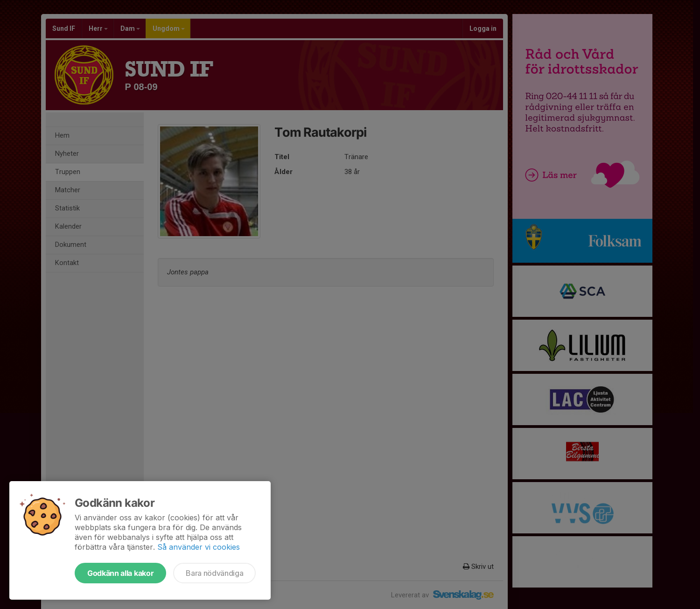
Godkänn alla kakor (120, 573)
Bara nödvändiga (214, 573)
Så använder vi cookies (199, 547)
